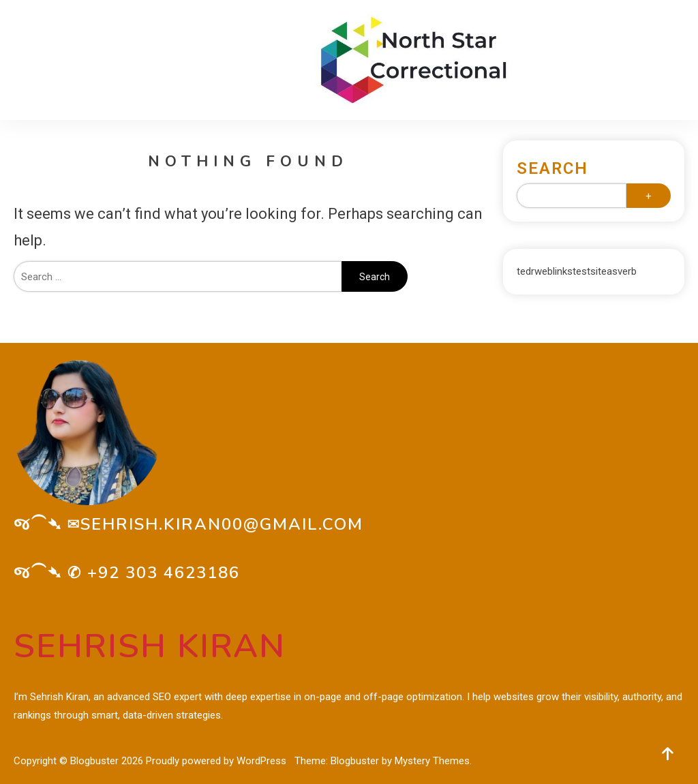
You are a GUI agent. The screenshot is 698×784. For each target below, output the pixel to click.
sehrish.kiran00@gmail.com (222, 524)
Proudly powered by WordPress (217, 761)
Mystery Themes (432, 761)
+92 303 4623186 (164, 573)
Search (552, 168)
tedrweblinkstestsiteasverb (577, 271)
